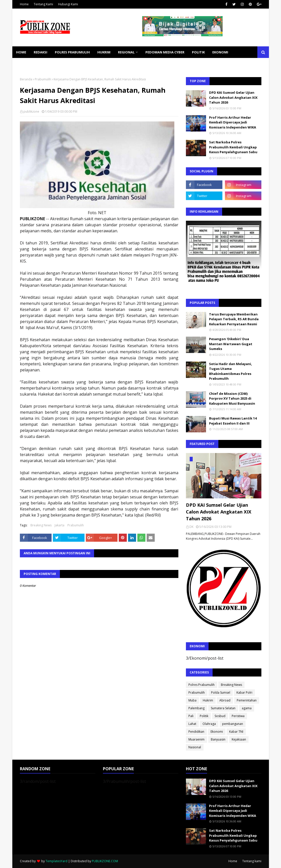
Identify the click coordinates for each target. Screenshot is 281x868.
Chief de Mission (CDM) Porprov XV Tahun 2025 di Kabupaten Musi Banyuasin (232, 398)
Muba (192, 700)
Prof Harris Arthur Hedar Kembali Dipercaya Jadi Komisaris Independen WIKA (233, 122)
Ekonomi (217, 732)
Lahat (192, 724)
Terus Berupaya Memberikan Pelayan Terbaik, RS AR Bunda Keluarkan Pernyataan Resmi (234, 319)
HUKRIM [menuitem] (104, 52)
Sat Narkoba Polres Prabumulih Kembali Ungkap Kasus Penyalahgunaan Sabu (233, 147)
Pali (191, 716)
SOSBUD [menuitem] (50, 64)
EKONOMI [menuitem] (220, 52)
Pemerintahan (247, 700)
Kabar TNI (236, 732)
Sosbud (220, 716)
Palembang (196, 708)
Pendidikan (196, 732)
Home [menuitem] (21, 52)
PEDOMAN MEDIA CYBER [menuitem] (165, 52)
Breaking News (41, 525)
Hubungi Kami (68, 4)
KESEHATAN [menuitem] (26, 64)
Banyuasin (218, 739)
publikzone (31, 111)
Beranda (26, 79)
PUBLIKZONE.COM (105, 861)
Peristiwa (238, 716)
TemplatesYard (56, 861)
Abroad (225, 700)
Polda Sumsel (221, 693)
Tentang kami (252, 861)
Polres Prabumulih (202, 685)
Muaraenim (196, 739)
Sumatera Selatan (223, 708)
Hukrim (208, 700)
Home (24, 4)
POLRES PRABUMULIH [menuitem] (72, 52)
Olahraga (209, 724)
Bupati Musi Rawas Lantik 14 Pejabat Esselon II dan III (233, 421)
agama (247, 708)
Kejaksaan (239, 739)
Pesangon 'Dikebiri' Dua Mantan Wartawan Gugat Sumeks (231, 344)
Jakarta (59, 525)
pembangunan (233, 724)
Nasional (195, 747)
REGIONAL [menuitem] (126, 52)
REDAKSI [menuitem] (41, 52)
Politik (204, 716)
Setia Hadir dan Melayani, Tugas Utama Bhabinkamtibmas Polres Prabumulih (231, 371)
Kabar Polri (244, 693)
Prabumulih (43, 79)
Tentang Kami (43, 4)
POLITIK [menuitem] (198, 52)
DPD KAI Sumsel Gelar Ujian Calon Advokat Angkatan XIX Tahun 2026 (233, 97)
